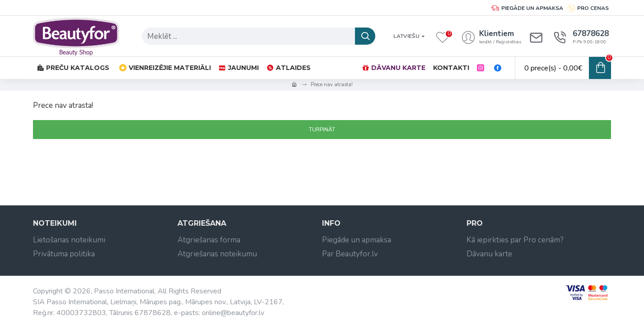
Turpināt (322, 130)
